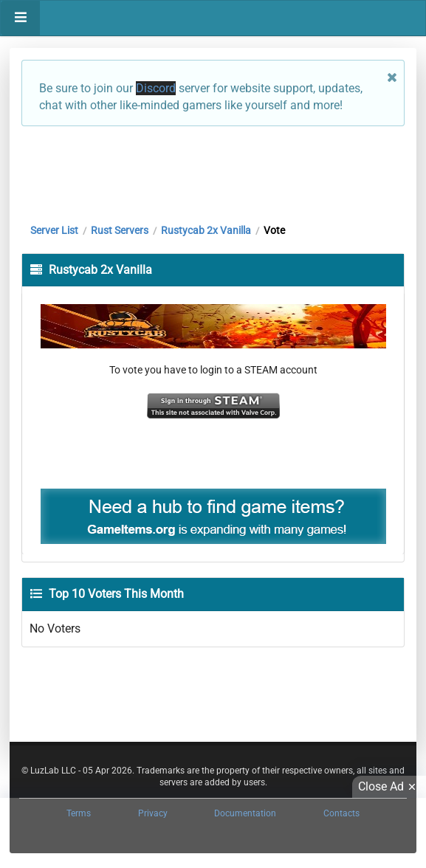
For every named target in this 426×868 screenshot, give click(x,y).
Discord (156, 88)
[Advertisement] (213, 171)
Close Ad (389, 787)
